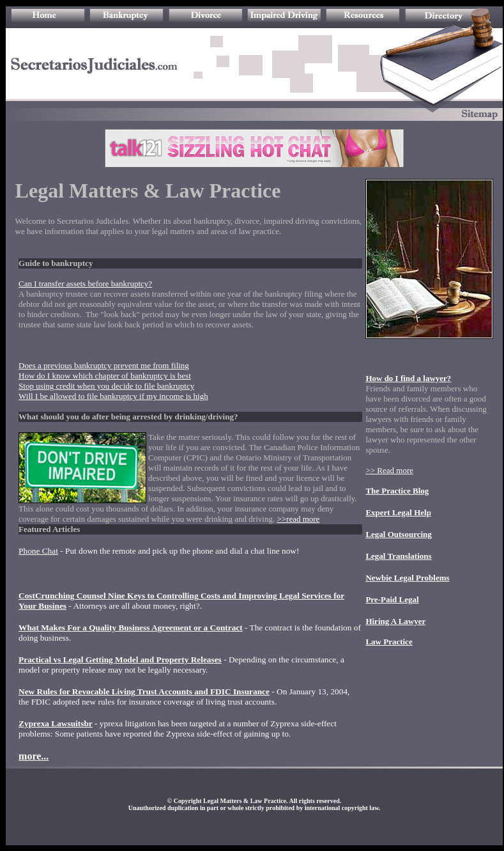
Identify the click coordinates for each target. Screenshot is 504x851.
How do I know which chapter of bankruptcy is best (105, 376)
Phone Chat (38, 551)
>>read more (298, 519)
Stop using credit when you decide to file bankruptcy (106, 386)
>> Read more (389, 470)
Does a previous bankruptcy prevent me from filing (104, 365)
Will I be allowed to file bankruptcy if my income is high (113, 396)
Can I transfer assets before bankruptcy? (85, 284)
